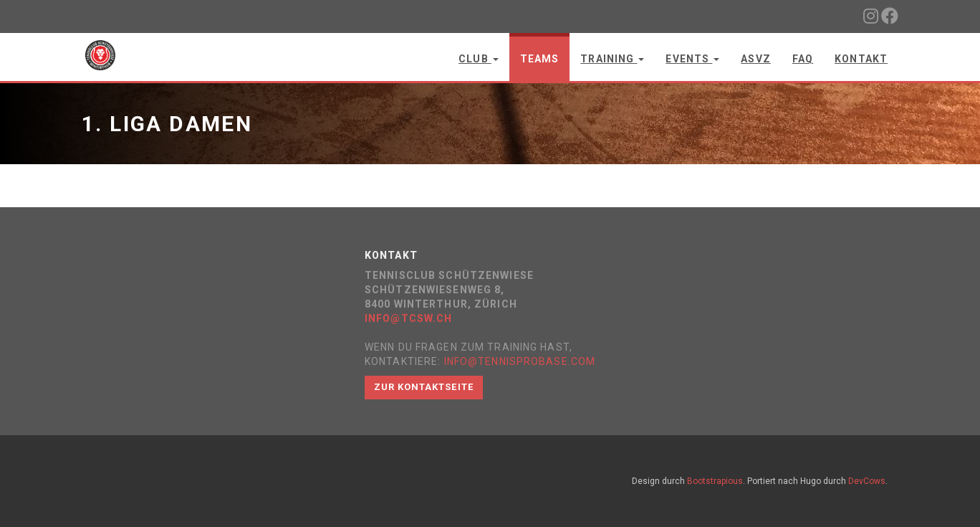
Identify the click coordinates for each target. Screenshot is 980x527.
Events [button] (692, 59)
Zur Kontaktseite (424, 387)
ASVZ (755, 59)
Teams (540, 59)
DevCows (867, 481)
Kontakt (861, 59)
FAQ (803, 59)
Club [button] (479, 59)
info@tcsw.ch (408, 318)
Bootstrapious (715, 481)
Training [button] (612, 59)
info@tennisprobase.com (520, 361)
